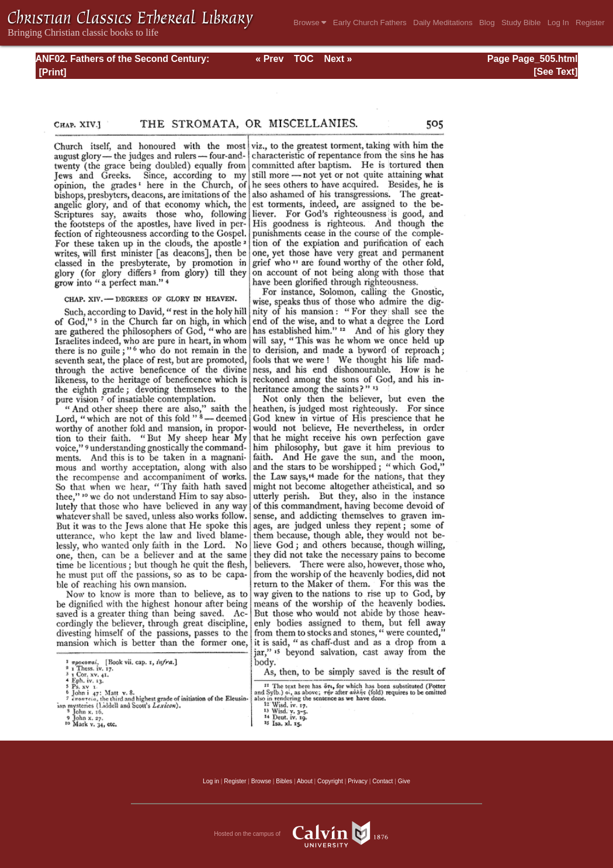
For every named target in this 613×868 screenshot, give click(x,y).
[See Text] (555, 72)
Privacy (358, 781)
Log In (558, 23)
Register (590, 23)
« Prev (269, 59)
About (305, 781)
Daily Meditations (443, 23)
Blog (487, 23)
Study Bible (521, 23)
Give (404, 781)
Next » (338, 59)
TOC (304, 59)
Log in (211, 781)
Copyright (330, 781)
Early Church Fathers (370, 23)
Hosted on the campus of (306, 834)
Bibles (284, 781)
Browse (310, 23)
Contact (382, 781)
